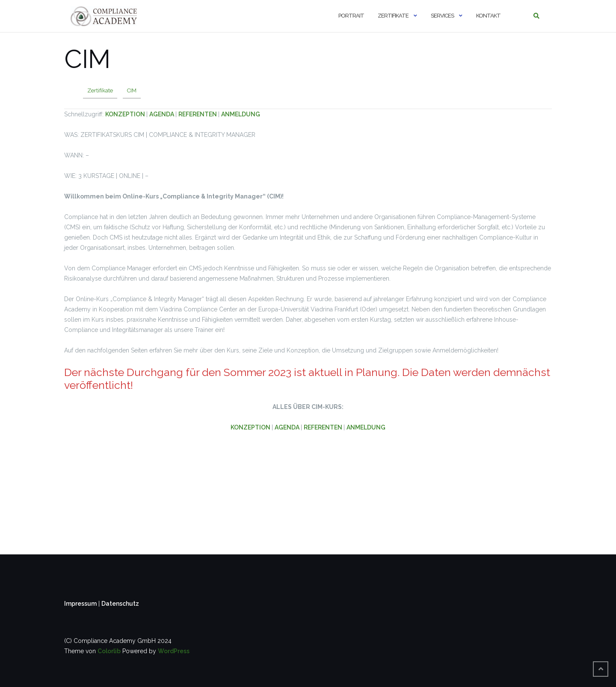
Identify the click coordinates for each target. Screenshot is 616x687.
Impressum (80, 604)
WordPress (174, 651)
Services (442, 16)
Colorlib (109, 651)
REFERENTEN (198, 114)
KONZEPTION (126, 114)
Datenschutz (120, 604)
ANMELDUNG (241, 114)
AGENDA (162, 114)
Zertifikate (393, 16)
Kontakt (488, 16)
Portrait (351, 16)
